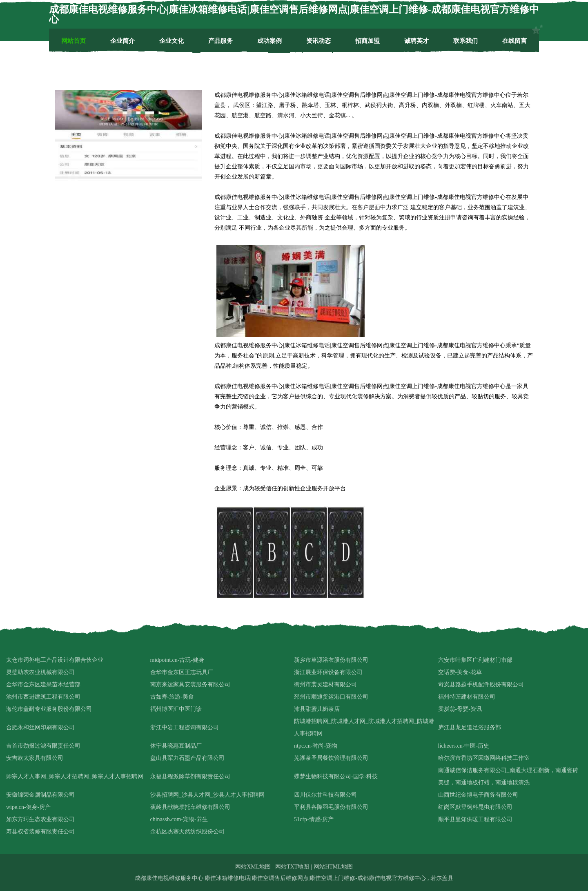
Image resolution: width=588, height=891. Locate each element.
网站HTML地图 (333, 867)
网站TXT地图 (292, 867)
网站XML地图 (253, 867)
